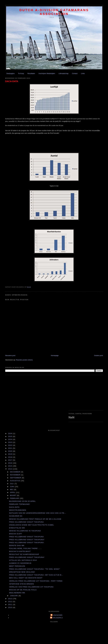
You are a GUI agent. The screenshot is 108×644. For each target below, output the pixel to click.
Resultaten (31, 73)
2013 (11, 599)
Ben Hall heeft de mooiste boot (26, 578)
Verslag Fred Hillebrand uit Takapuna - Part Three (36, 581)
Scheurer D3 (16, 516)
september (16, 478)
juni (12, 487)
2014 (11, 469)
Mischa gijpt (16, 534)
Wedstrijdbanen (18, 510)
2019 (11, 454)
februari (15, 498)
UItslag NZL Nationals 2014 (23, 560)
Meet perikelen (17, 566)
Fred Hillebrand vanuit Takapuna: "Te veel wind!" (35, 569)
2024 (11, 439)
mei (12, 490)
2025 (11, 436)
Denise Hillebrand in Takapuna (25, 531)
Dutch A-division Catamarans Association (54, 12)
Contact (75, 73)
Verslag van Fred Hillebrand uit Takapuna (31, 587)
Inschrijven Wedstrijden (47, 73)
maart (13, 495)
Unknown (58, 615)
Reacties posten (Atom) (24, 360)
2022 (11, 445)
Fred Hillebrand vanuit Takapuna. (27, 543)
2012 (11, 602)
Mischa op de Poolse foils (23, 590)
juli (12, 484)
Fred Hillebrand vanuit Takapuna (26, 522)
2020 (11, 451)
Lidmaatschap (64, 73)
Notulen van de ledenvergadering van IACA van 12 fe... (38, 513)
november (15, 475)
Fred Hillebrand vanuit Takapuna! (27, 540)
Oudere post (98, 355)
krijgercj (58, 618)
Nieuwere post (10, 355)
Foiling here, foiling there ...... (26, 548)
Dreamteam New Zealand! (22, 572)
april (13, 492)
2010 (11, 607)
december (15, 472)
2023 (11, 442)
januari (14, 596)
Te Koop (21, 73)
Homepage (55, 355)
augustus (15, 481)
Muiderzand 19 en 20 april (22, 501)
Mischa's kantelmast (20, 551)
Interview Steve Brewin (21, 584)
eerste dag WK (17, 546)
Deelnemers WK (17, 593)
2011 (11, 604)
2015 (11, 466)
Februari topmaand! (20, 504)
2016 (11, 463)
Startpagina (10, 73)
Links (83, 73)
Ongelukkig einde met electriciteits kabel (32, 525)
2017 (11, 460)
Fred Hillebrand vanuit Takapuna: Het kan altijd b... (36, 575)
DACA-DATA (12, 81)
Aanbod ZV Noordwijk (20, 563)
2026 (11, 434)
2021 (11, 448)
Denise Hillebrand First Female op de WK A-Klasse (35, 519)
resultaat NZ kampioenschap (24, 554)
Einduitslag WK (17, 528)
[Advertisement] (86, 393)
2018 (11, 457)
